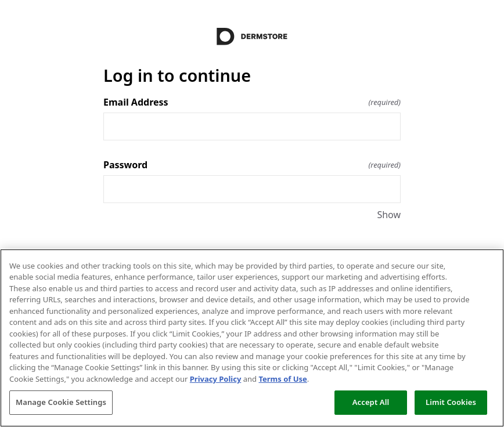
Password (252, 165)
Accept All (371, 402)
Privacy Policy (216, 379)
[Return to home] (252, 37)
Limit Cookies (451, 402)
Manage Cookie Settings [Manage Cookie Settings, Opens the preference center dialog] (61, 402)
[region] (252, 338)
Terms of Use (282, 379)
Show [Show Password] (389, 215)
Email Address (252, 102)
